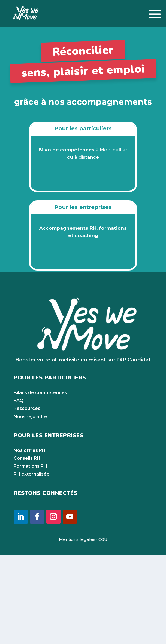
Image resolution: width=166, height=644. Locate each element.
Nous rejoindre (30, 506)
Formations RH (30, 556)
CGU (103, 629)
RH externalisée (32, 564)
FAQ (19, 490)
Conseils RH (27, 548)
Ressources (27, 498)
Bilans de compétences (40, 482)
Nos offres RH (30, 540)
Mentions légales (77, 629)
